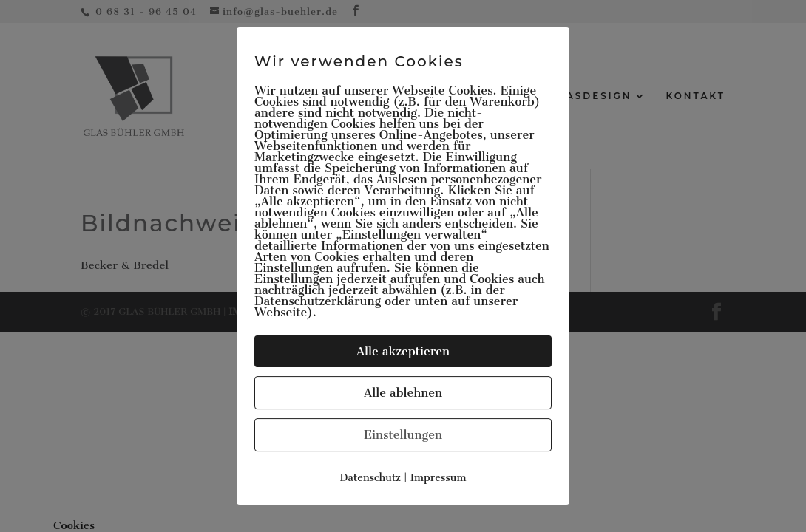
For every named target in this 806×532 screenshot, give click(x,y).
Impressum (438, 478)
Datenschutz (370, 478)
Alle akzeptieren (403, 351)
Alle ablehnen (403, 393)
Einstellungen (403, 435)
